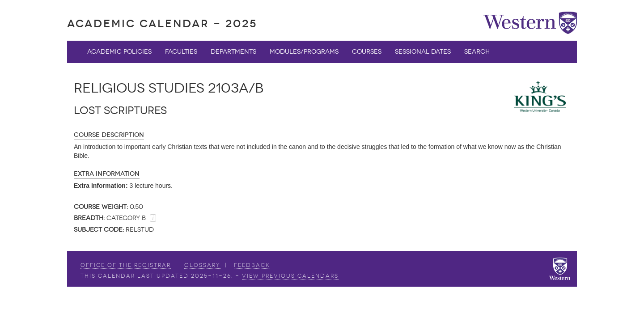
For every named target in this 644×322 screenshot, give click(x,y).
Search (477, 52)
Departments (233, 52)
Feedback (252, 265)
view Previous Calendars (290, 276)
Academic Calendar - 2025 (162, 23)
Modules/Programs (304, 52)
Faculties (181, 52)
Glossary (202, 265)
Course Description (109, 135)
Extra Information (107, 174)
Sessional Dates (423, 52)
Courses (367, 52)
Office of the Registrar (126, 265)
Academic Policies (119, 52)
